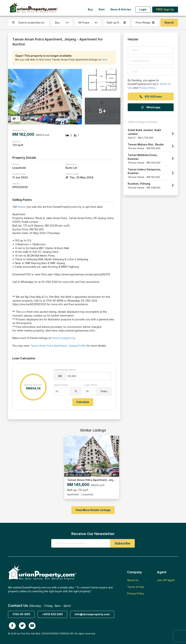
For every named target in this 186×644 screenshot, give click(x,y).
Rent (102, 9)
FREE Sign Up (165, 9)
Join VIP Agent (166, 580)
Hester (22, 207)
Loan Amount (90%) (65, 370)
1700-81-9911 (21, 614)
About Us (133, 580)
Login (143, 9)
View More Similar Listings (93, 510)
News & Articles (121, 9)
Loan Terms (91, 385)
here (104, 59)
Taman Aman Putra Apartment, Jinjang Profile (58, 346)
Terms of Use (136, 587)
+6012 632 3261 (52, 614)
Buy (90, 9)
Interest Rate (61, 385)
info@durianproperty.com (92, 614)
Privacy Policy (147, 88)
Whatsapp (151, 107)
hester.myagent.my (63, 338)
